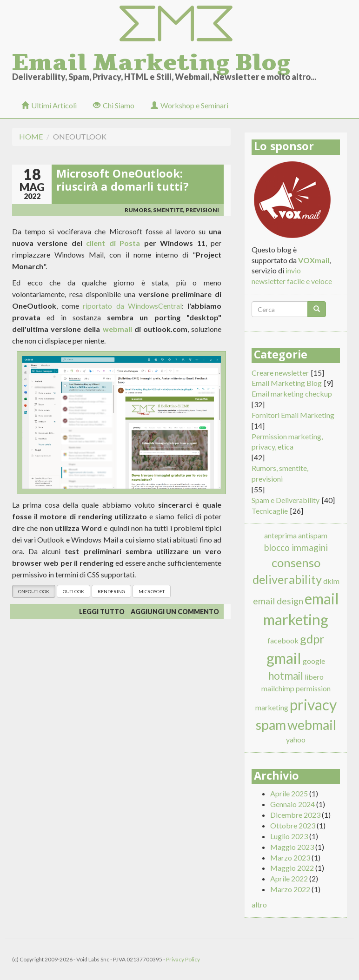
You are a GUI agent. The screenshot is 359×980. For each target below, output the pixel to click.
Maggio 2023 (292, 847)
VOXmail (314, 260)
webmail (117, 329)
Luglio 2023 (289, 836)
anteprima (280, 535)
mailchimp (278, 688)
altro (259, 904)
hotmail (286, 676)
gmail (284, 658)
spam (271, 725)
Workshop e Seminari (189, 105)
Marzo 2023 (290, 857)
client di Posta (113, 243)
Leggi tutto (102, 612)
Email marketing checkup (292, 394)
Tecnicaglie (270, 511)
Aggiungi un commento (175, 612)
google (314, 661)
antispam (313, 535)
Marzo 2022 (290, 889)
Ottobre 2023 (293, 825)
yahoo (296, 739)
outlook (73, 591)
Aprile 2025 (289, 793)
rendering (111, 591)
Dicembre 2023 (295, 815)
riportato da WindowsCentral (132, 306)
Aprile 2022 (289, 878)
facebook (283, 640)
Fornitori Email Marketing (293, 415)
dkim (331, 581)
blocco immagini (296, 547)
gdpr (312, 639)
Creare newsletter (280, 373)
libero (314, 677)
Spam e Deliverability (286, 500)
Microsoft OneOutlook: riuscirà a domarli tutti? (123, 182)
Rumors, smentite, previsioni (172, 210)
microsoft (152, 591)
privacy (313, 705)
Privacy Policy (183, 959)
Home (31, 136)
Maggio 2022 (292, 868)
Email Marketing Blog (151, 60)
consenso (296, 563)
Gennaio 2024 (293, 804)
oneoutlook (34, 591)
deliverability (287, 579)
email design (278, 601)
